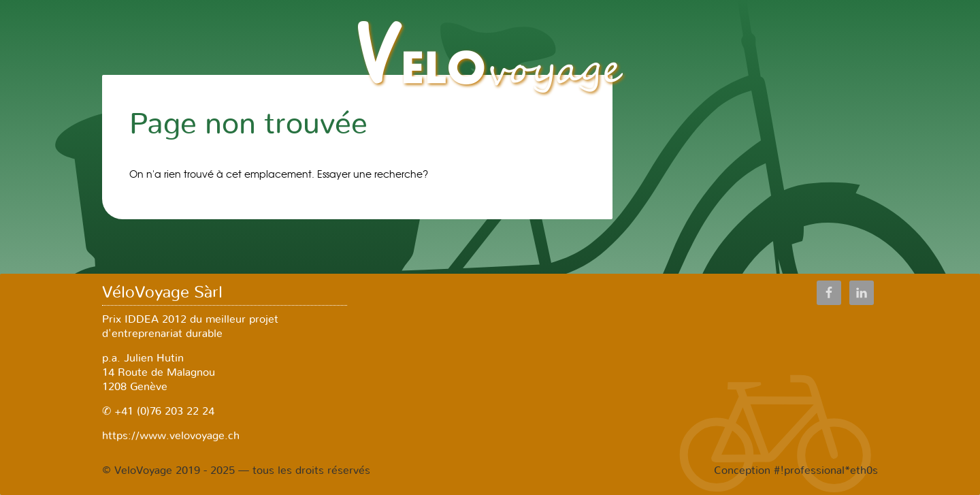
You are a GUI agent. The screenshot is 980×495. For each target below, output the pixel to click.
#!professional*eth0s (826, 470)
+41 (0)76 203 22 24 (163, 411)
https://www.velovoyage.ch (171, 436)
